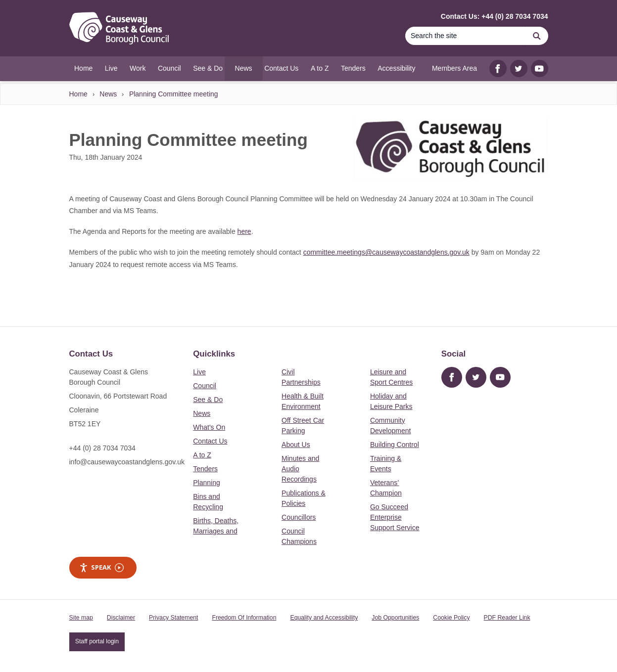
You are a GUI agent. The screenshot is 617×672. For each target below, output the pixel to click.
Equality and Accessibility (324, 618)
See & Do (208, 400)
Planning (207, 483)
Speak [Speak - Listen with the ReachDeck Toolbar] (101, 567)
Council (205, 386)
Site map (81, 618)
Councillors (299, 517)
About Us (296, 445)
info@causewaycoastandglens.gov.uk (127, 462)
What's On (209, 427)
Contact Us (210, 441)
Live (199, 372)
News (108, 94)
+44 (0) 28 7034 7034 (102, 448)
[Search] (466, 36)
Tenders (205, 469)
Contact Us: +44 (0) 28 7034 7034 (495, 16)
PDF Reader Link (507, 618)
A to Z (202, 455)
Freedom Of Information (244, 618)
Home (78, 94)
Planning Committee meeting (174, 94)
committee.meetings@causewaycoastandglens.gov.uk (386, 252)
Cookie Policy (451, 618)
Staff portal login (97, 641)
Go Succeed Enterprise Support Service (395, 517)
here (244, 231)
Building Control (395, 445)
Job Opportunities (395, 618)
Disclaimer (121, 618)
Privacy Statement (173, 618)
